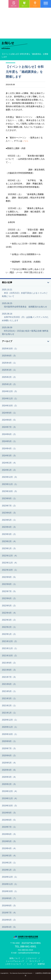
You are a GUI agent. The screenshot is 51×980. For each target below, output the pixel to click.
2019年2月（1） (9, 863)
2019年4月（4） (9, 848)
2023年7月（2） (9, 506)
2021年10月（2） (10, 656)
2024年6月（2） (9, 434)
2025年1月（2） (9, 384)
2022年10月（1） (10, 570)
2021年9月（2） (9, 663)
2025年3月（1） (9, 370)
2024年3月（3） (9, 456)
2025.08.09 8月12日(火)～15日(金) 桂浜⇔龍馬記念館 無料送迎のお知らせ (25, 331)
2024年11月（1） (10, 399)
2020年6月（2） (9, 756)
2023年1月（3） (9, 548)
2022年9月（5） (9, 577)
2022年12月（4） (10, 556)
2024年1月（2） (9, 470)
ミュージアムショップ (15, 961)
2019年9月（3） (9, 813)
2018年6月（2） (9, 920)
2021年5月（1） (9, 691)
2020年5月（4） (9, 763)
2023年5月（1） (9, 520)
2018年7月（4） (9, 913)
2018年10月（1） (10, 891)
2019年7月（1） (9, 827)
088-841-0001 (28, 946)
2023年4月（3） (9, 527)
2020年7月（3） (9, 748)
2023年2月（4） (9, 541)
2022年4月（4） (9, 613)
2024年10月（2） (10, 406)
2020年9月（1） (9, 741)
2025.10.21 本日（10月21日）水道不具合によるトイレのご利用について (25, 293)
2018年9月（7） (9, 898)
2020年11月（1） (10, 727)
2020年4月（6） (9, 770)
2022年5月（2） (9, 606)
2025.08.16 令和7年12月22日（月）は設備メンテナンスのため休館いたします (25, 317)
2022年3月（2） (9, 620)
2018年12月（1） (10, 877)
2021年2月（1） (9, 706)
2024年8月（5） (9, 420)
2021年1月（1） (9, 713)
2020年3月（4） (9, 777)
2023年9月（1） (9, 498)
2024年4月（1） (9, 449)
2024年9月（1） (9, 413)
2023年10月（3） (10, 491)
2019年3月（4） (9, 856)
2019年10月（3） (10, 806)
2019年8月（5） (9, 820)
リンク (29, 964)
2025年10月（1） (10, 349)
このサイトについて (13, 964)
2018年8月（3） (9, 906)
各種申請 (41, 964)
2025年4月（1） (9, 363)
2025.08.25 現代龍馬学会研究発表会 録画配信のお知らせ (24, 305)
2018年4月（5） (9, 927)
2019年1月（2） (9, 870)
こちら (25, 141)
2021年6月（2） (9, 684)
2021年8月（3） (9, 670)
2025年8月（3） (9, 356)
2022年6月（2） (9, 598)
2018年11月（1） (10, 884)
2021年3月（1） (9, 698)
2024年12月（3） (10, 391)
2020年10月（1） (10, 734)
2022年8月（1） (9, 584)
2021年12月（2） (10, 641)
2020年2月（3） (9, 784)
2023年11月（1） (10, 484)
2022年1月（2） (9, 634)
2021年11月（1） (10, 648)
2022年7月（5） (9, 591)
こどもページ (31, 958)
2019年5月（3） (9, 841)
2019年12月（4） (10, 791)
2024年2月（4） (9, 463)
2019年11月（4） (10, 798)
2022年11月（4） (10, 563)
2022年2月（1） (9, 627)
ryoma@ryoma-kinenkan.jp (29, 953)
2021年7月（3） (9, 677)
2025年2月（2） (9, 377)
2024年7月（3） (9, 427)
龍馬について (15, 958)
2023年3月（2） (9, 534)
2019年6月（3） (9, 834)
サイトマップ (35, 961)
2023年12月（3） (10, 477)
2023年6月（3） (9, 513)
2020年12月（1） (10, 720)
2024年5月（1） (9, 441)
